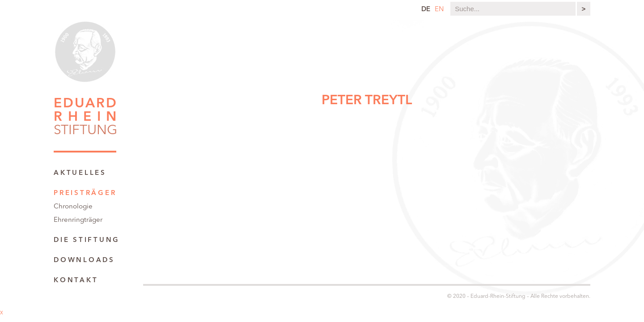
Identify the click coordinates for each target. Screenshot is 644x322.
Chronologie (73, 207)
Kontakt (76, 281)
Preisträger (85, 193)
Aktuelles (80, 173)
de (426, 10)
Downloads (84, 261)
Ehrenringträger (78, 220)
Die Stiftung (87, 240)
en (439, 10)
